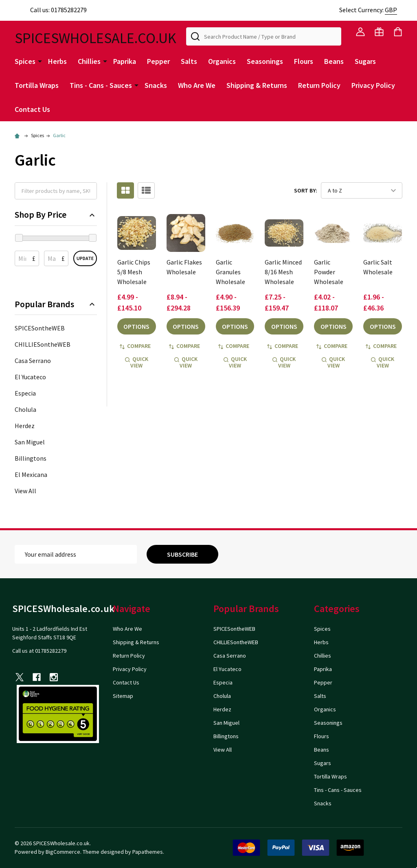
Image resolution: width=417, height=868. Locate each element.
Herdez (25, 426)
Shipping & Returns (257, 85)
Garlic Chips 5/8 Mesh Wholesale (134, 272)
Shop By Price (56, 215)
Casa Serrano (33, 361)
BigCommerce (63, 852)
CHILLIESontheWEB (43, 344)
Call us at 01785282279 (39, 651)
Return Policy (319, 85)
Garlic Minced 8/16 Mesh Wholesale (283, 272)
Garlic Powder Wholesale (329, 272)
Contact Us (32, 109)
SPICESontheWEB (40, 328)
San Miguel (30, 442)
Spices (25, 61)
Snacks (156, 85)
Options (136, 326)
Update (85, 258)
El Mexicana (31, 474)
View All (25, 491)
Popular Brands (56, 304)
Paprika (125, 61)
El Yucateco (30, 377)
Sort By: (306, 190)
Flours (304, 61)
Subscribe (182, 554)
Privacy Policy (373, 85)
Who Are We (197, 85)
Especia (25, 393)
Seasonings (265, 61)
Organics (222, 61)
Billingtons (31, 458)
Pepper (158, 61)
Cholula (25, 409)
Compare (135, 346)
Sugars (365, 61)
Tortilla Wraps (37, 85)
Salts (189, 61)
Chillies (89, 61)
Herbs (57, 61)
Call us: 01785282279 (51, 10)
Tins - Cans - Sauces (101, 85)
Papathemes (148, 852)
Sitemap (123, 696)
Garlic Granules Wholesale (230, 272)
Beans (334, 61)
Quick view (137, 362)
